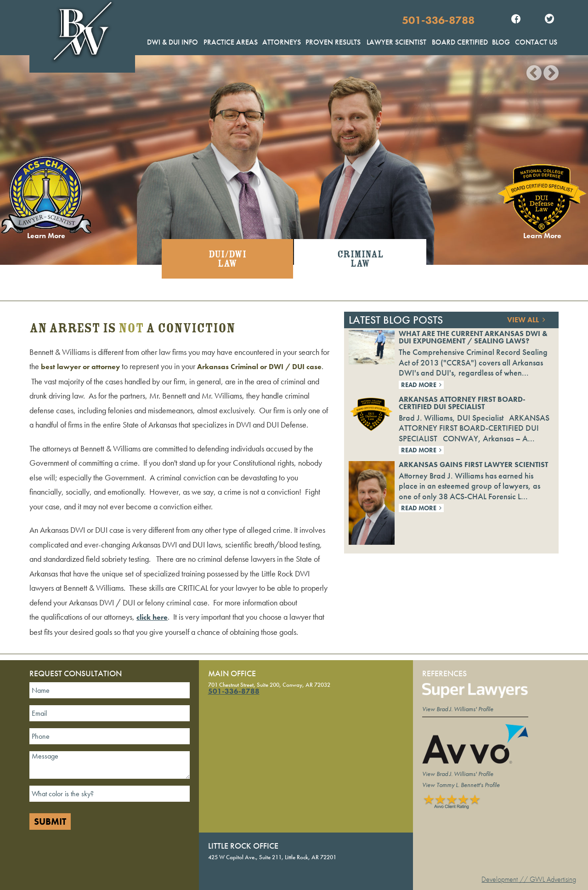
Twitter (549, 20)
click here (152, 617)
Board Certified (460, 42)
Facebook (516, 20)
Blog (501, 42)
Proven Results (333, 42)
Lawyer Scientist (396, 42)
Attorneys (282, 42)
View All (526, 320)
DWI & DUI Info (172, 42)
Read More (421, 385)
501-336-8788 (438, 20)
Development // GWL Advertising (529, 879)
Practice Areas (231, 42)
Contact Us (536, 42)
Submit (50, 822)
